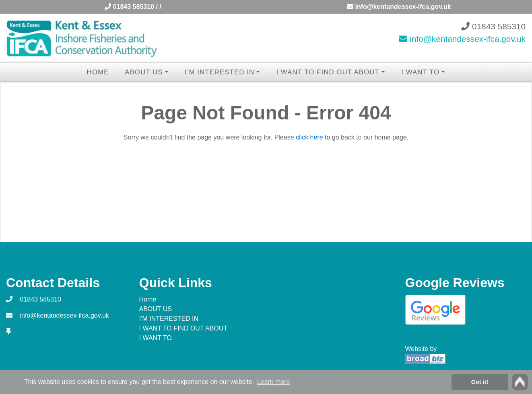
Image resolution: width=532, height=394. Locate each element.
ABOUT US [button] (144, 72)
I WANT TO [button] (420, 72)
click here (309, 137)
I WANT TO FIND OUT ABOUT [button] (328, 72)
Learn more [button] (274, 382)
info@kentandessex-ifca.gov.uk (399, 7)
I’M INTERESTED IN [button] (220, 72)
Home (98, 72)
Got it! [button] (480, 382)
